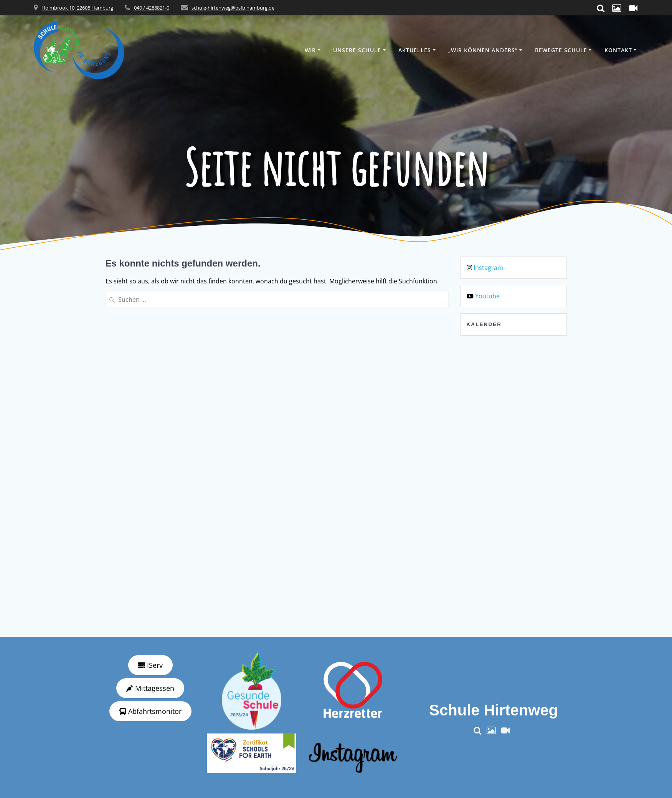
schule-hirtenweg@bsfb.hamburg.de (233, 8)
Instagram (488, 268)
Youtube (487, 296)
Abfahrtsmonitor (150, 711)
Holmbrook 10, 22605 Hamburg (77, 8)
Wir (310, 50)
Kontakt (618, 50)
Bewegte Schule (561, 50)
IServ (150, 665)
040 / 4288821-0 (152, 8)
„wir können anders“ (483, 50)
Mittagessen (150, 688)
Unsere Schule (357, 50)
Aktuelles (415, 50)
